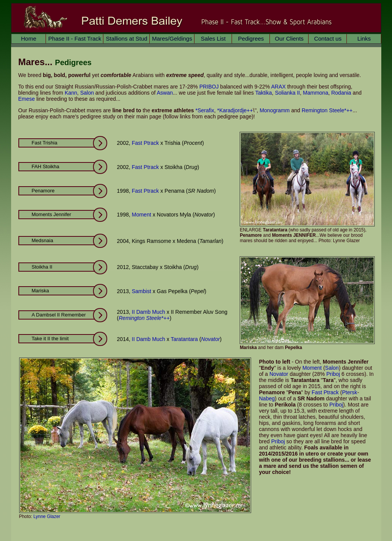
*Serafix (205, 110)
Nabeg (267, 398)
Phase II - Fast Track (75, 39)
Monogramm (275, 110)
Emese (27, 99)
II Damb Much (148, 312)
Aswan (165, 93)
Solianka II (287, 93)
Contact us (328, 39)
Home (29, 39)
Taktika (264, 93)
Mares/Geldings (172, 39)
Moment (141, 215)
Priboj (333, 374)
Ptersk (350, 392)
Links (364, 39)
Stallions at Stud (126, 39)
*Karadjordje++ (235, 110)
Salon (87, 93)
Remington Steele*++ (327, 110)
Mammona (315, 93)
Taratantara (184, 339)
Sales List (213, 39)
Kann (71, 93)
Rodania (341, 93)
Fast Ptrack (145, 143)
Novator (210, 339)
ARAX (278, 87)
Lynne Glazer (47, 516)
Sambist (141, 291)
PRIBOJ (209, 87)
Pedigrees (251, 39)
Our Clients (289, 39)
